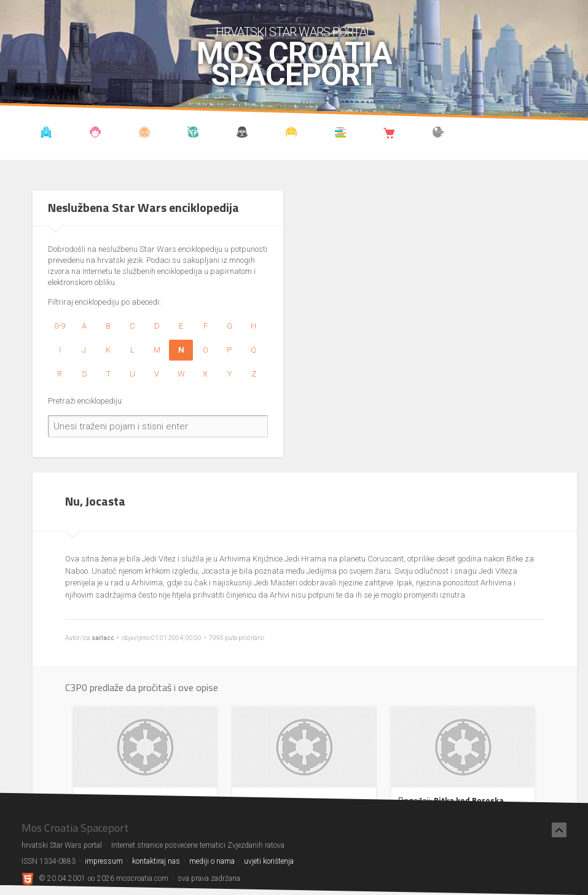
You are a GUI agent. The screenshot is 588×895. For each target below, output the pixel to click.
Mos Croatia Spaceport (294, 64)
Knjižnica (340, 134)
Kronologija (193, 134)
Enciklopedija (144, 134)
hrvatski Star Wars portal (294, 32)
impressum (104, 861)
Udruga (242, 134)
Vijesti (46, 134)
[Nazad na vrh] (559, 830)
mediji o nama (212, 861)
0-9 (60, 326)
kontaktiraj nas (156, 861)
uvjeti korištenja (269, 861)
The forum (438, 134)
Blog (96, 134)
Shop (389, 134)
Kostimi (292, 134)
